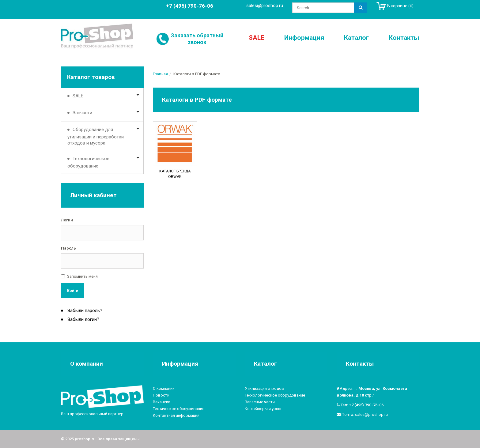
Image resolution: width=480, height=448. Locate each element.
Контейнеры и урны (263, 409)
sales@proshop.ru (265, 6)
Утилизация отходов (264, 388)
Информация (304, 38)
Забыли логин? (83, 319)
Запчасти (82, 113)
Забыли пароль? (84, 311)
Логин (67, 220)
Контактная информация (176, 415)
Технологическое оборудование (88, 162)
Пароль (68, 248)
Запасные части (260, 402)
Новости (161, 395)
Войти (73, 290)
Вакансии (162, 402)
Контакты (404, 38)
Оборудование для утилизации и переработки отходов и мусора (96, 136)
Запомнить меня (82, 276)
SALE (257, 38)
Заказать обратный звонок (197, 39)
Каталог (356, 38)
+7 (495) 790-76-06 (366, 405)
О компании (164, 388)
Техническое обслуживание (179, 409)
